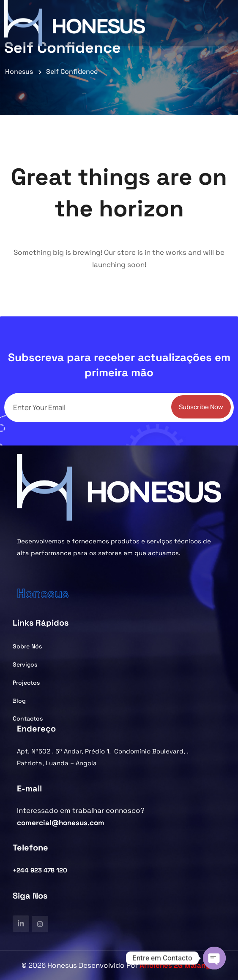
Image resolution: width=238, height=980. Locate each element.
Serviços (25, 664)
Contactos (28, 718)
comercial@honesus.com (61, 823)
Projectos (26, 683)
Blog (19, 701)
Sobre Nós (27, 646)
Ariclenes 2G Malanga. (178, 965)
